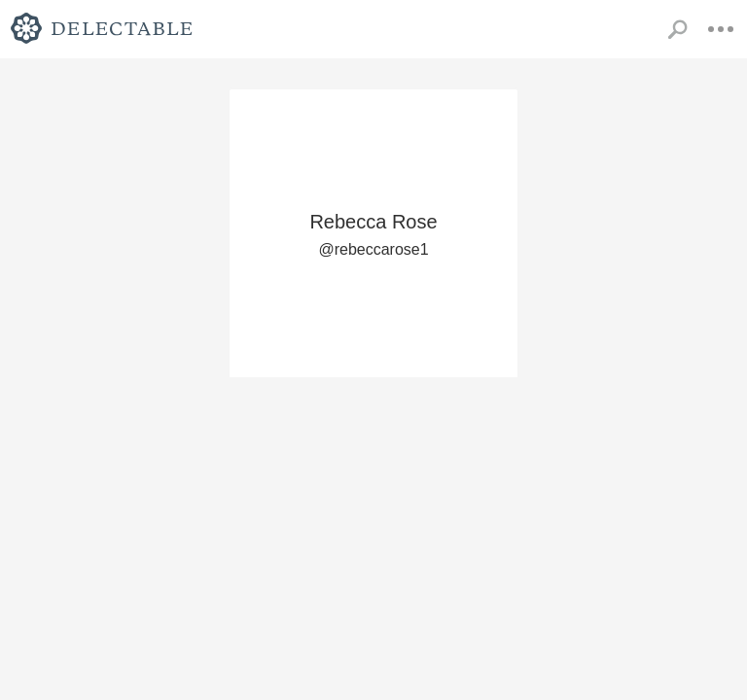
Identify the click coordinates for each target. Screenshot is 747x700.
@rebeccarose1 (373, 249)
